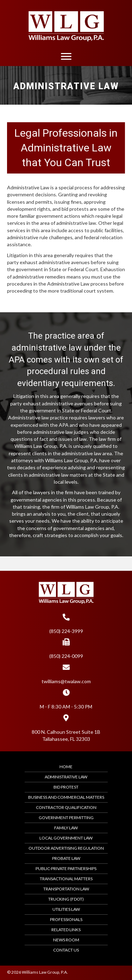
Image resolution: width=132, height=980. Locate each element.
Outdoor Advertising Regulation (66, 848)
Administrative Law (66, 777)
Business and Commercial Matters (66, 797)
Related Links (66, 930)
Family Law (66, 828)
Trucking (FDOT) (66, 899)
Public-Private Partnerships (66, 868)
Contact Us (66, 950)
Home (66, 767)
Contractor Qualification (66, 807)
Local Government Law (66, 838)
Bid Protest (66, 787)
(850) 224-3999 (66, 631)
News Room (66, 940)
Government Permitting (66, 818)
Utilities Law (66, 909)
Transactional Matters (66, 879)
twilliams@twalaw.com (66, 681)
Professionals (66, 919)
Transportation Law (66, 889)
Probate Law (66, 858)
